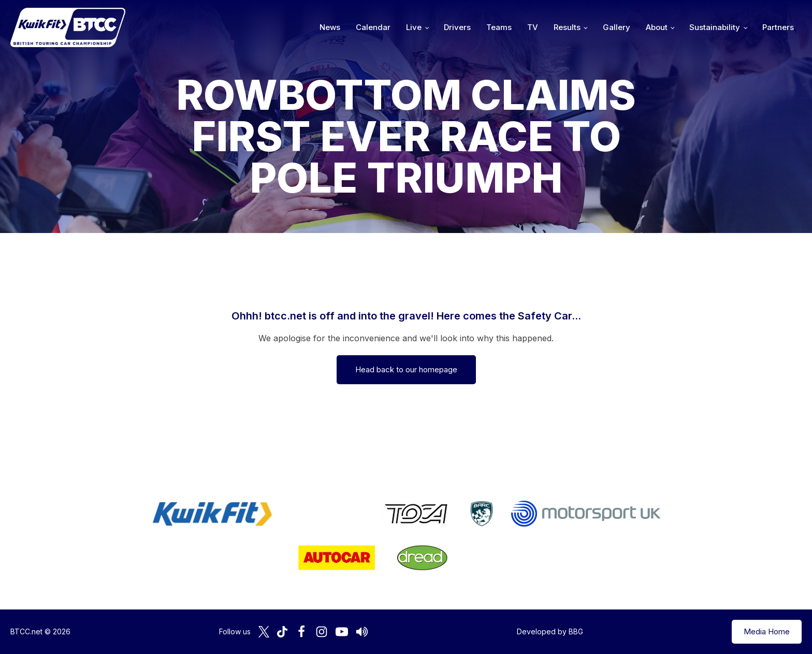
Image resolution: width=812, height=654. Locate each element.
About (657, 27)
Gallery (617, 27)
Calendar (373, 27)
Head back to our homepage (406, 369)
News (330, 27)
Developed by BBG (550, 631)
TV (533, 27)
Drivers (457, 27)
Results (567, 27)
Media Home (767, 631)
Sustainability (715, 27)
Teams (499, 27)
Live (414, 27)
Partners (778, 27)
